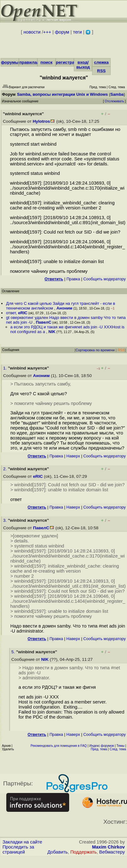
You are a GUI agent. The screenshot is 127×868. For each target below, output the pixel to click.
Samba (117, 94)
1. (6, 368)
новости (32, 32)
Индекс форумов (102, 746)
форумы (10, 62)
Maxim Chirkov (108, 847)
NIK (52, 332)
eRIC (23, 313)
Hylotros (41, 121)
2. (6, 469)
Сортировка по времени (95, 350)
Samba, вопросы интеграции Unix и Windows (62, 94)
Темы (120, 746)
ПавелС (44, 322)
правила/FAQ (33, 62)
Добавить (58, 852)
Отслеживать (114, 101)
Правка (73, 279)
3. (6, 520)
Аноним (64, 308)
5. (14, 652)
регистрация (69, 62)
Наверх (73, 456)
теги (77, 32)
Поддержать (84, 852)
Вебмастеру (112, 852)
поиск (46, 62)
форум (62, 32)
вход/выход (83, 65)
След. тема (118, 749)
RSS (101, 71)
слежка (101, 62)
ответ (11, 313)
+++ (47, 32)
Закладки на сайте (22, 842)
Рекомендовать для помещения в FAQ (59, 746)
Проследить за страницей (18, 849)
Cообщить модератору (105, 279)
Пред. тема (99, 749)
